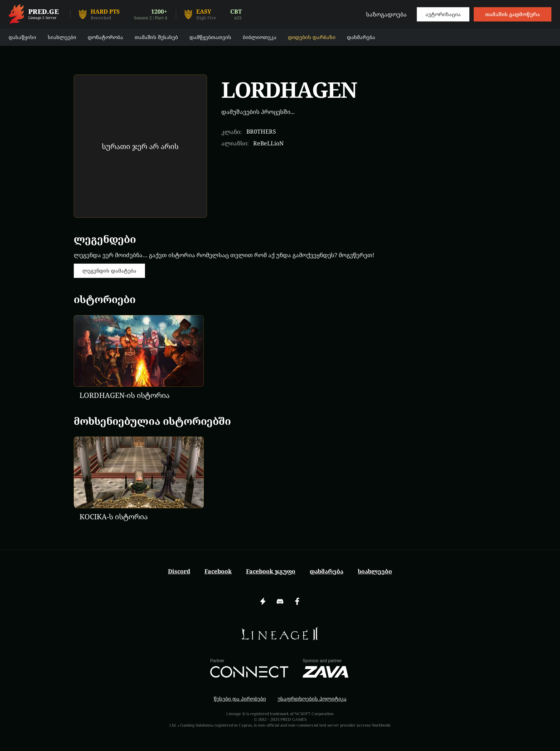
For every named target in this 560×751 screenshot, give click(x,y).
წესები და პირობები (240, 699)
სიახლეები (375, 571)
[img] (280, 634)
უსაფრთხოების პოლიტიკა (312, 699)
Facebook (218, 571)
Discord (179, 571)
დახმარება (327, 571)
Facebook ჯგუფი (271, 571)
